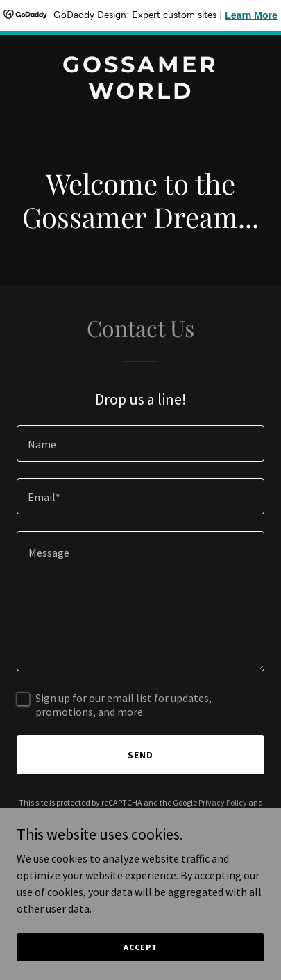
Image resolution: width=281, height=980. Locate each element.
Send (140, 755)
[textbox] (140, 443)
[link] (140, 95)
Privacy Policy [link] (223, 802)
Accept (140, 947)
